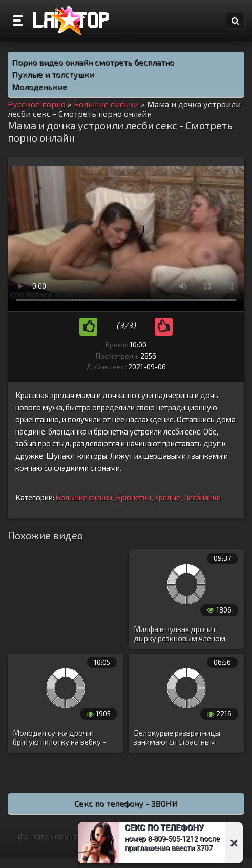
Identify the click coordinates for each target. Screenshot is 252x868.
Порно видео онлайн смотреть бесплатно (93, 62)
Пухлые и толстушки (53, 74)
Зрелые (167, 497)
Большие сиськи (84, 497)
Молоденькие (39, 86)
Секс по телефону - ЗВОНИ (126, 803)
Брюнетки (133, 497)
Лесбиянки (202, 497)
